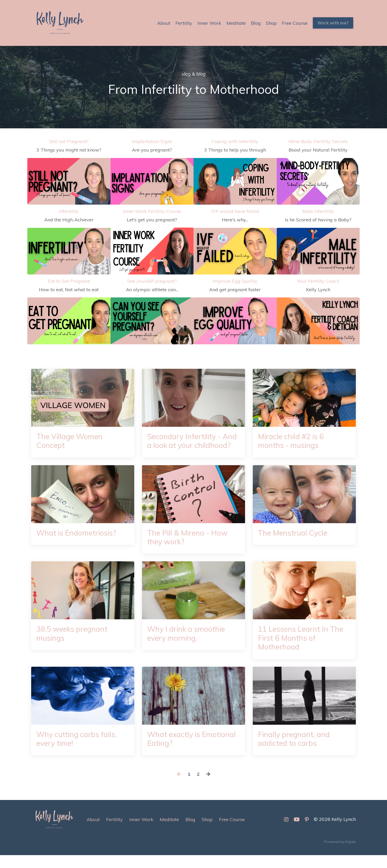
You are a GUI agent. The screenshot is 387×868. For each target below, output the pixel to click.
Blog (256, 23)
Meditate (236, 23)
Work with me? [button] (333, 23)
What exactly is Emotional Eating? (179, 751)
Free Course (295, 23)
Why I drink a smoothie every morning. (188, 645)
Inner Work (209, 23)
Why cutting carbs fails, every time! (78, 751)
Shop (271, 23)
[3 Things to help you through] (235, 181)
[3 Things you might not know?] (69, 181)
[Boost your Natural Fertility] (318, 181)
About (164, 23)
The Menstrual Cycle (294, 543)
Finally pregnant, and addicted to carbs (295, 751)
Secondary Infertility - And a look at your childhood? (186, 446)
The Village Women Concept (71, 441)
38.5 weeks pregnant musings (74, 645)
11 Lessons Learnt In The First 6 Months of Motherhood (303, 649)
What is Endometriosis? (78, 543)
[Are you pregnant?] (152, 181)
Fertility (184, 23)
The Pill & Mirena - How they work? (189, 548)
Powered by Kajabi (340, 855)
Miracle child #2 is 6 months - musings (292, 441)
